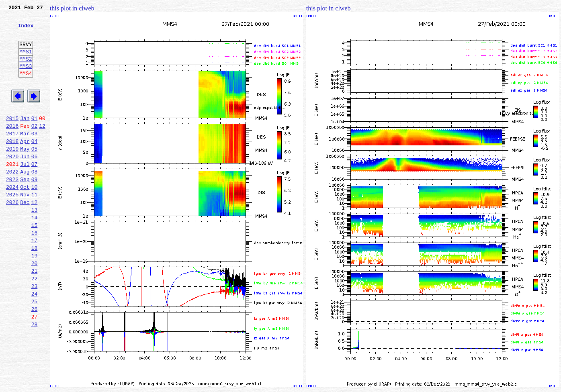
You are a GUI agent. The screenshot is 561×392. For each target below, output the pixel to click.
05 (35, 173)
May (25, 173)
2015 (12, 137)
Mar (25, 155)
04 (35, 164)
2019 (12, 173)
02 (35, 146)
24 (35, 341)
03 (35, 155)
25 (35, 349)
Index (26, 30)
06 (35, 182)
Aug (25, 199)
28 (35, 376)
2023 (12, 208)
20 (35, 305)
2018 (12, 164)
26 (35, 358)
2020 (12, 182)
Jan (25, 137)
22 (35, 323)
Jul (25, 190)
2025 (12, 226)
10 (35, 217)
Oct (25, 217)
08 (35, 199)
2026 (12, 235)
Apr (25, 164)
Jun (25, 182)
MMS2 (26, 69)
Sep (25, 208)
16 (35, 270)
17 (35, 279)
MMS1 (26, 61)
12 (42, 146)
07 (35, 190)
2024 (12, 217)
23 (35, 332)
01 (35, 137)
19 (35, 296)
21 (35, 314)
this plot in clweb (72, 8)
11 (35, 226)
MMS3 (26, 78)
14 (35, 252)
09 (35, 208)
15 (35, 261)
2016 (12, 146)
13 (35, 243)
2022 (12, 199)
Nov (25, 226)
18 (35, 288)
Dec (25, 235)
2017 (12, 155)
